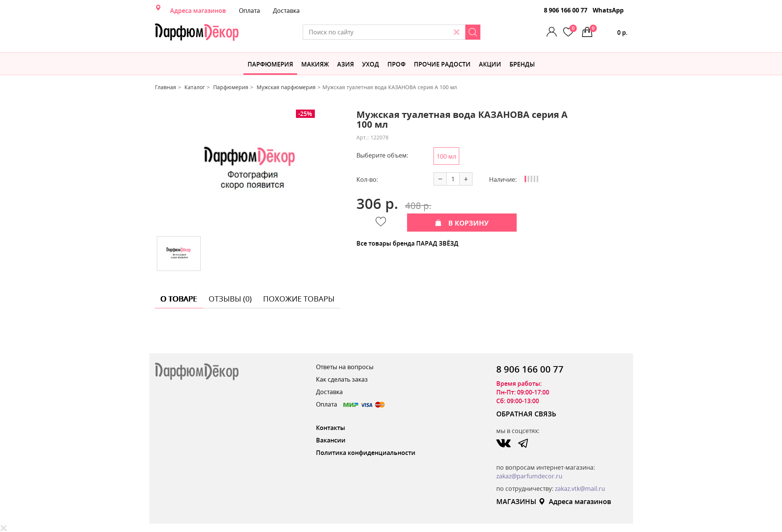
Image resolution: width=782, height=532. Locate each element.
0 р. (609, 31)
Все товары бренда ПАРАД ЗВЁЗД (407, 243)
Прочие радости (442, 64)
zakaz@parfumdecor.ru (529, 476)
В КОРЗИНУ (462, 223)
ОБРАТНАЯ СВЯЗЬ (526, 414)
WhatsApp (608, 10)
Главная (166, 87)
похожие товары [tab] (299, 299)
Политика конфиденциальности (366, 453)
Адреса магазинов (198, 11)
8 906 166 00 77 (566, 10)
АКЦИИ (490, 64)
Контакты (331, 428)
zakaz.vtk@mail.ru (580, 489)
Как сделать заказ (342, 379)
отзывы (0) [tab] (230, 299)
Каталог (195, 87)
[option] (250, 170)
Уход (371, 64)
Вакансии (331, 440)
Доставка (286, 11)
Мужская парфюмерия (286, 87)
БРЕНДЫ (522, 64)
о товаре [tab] (179, 299)
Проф (396, 64)
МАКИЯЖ (315, 64)
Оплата (249, 11)
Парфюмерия (270, 64)
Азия (345, 64)
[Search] (473, 32)
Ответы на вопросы (345, 367)
